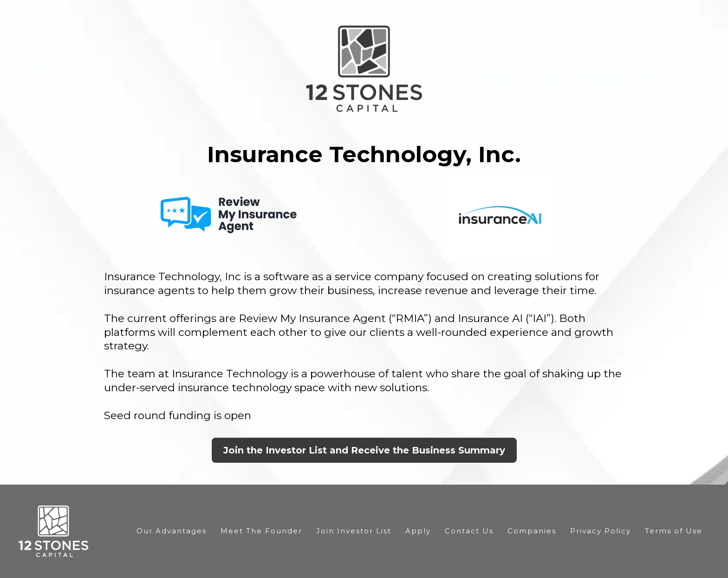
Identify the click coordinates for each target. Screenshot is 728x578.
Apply (418, 531)
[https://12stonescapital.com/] (53, 531)
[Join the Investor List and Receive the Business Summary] (364, 450)
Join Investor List (354, 531)
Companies (532, 531)
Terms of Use (674, 531)
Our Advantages (172, 531)
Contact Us (469, 531)
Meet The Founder (261, 531)
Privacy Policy (601, 531)
